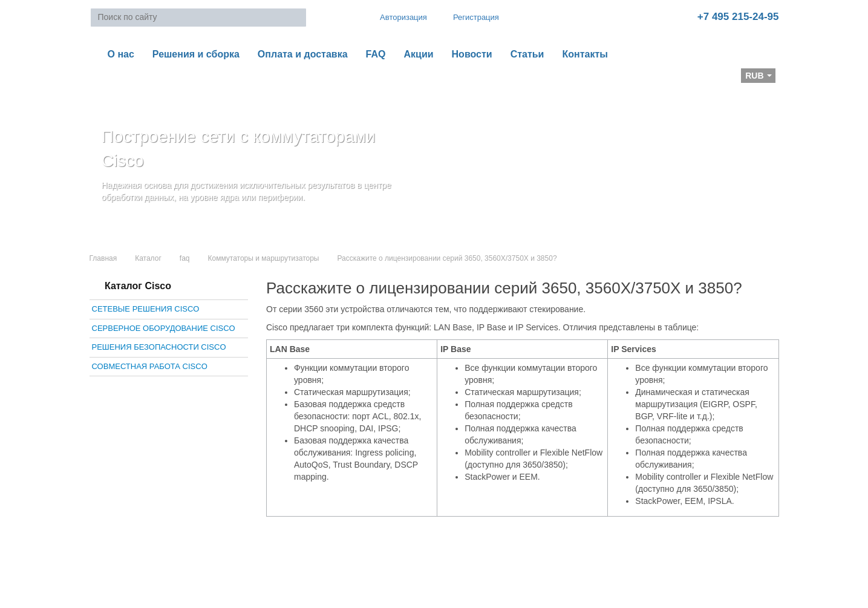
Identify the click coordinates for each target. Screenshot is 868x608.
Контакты (585, 54)
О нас (121, 54)
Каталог (148, 258)
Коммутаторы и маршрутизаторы (264, 258)
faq (185, 258)
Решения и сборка (196, 54)
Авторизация (398, 17)
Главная (103, 258)
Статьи (527, 54)
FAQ (376, 54)
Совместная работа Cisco (150, 366)
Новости (472, 54)
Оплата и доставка (303, 54)
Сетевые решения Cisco (146, 309)
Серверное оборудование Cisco (164, 328)
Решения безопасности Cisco (159, 347)
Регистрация (468, 17)
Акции (418, 54)
